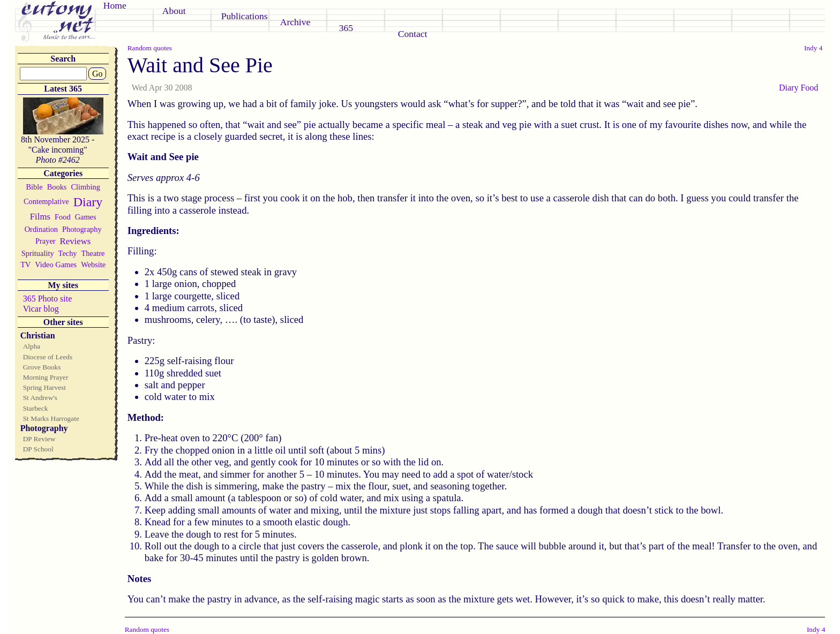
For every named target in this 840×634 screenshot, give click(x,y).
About (174, 11)
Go (97, 74)
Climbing (85, 187)
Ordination (41, 229)
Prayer (46, 241)
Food (63, 217)
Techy (68, 253)
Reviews (76, 241)
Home (115, 5)
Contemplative (46, 201)
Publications (245, 16)
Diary (88, 202)
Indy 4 (813, 48)
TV (25, 265)
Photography (82, 229)
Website (93, 265)
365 (346, 28)
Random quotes (150, 48)
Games (86, 217)
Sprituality (38, 253)
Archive (295, 22)
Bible (35, 187)
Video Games (56, 265)
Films (40, 217)
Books (57, 187)
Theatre (93, 253)
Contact (413, 34)
